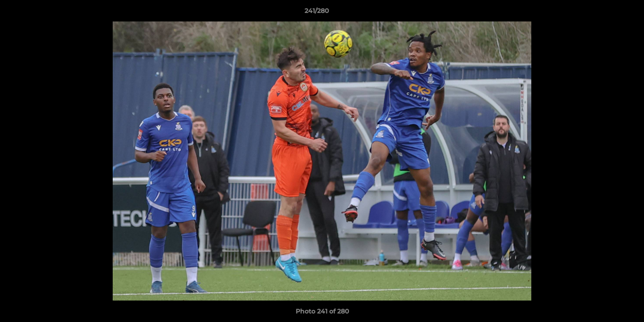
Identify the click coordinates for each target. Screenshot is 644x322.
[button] (606, 13)
